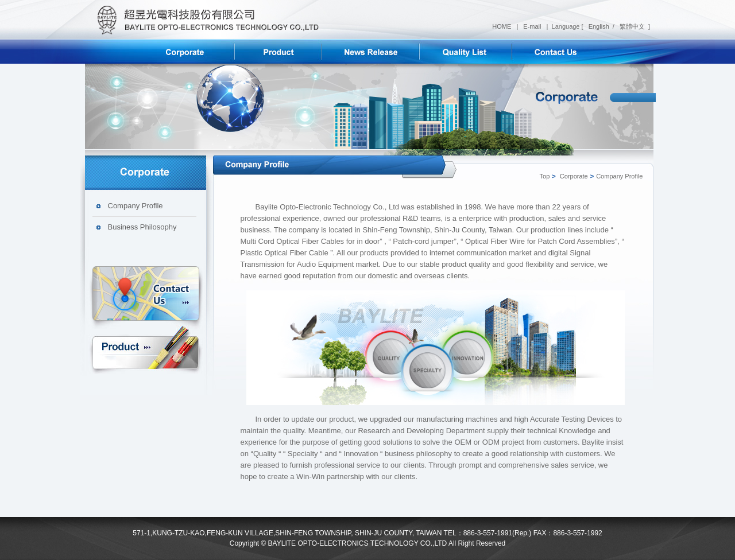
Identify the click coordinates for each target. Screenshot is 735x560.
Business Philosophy (142, 227)
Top (545, 176)
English (598, 26)
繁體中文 (631, 26)
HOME (502, 26)
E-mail (533, 26)
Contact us (146, 295)
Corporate (574, 176)
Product (146, 348)
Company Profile (136, 206)
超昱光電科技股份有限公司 (204, 20)
